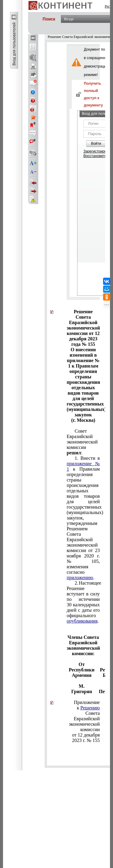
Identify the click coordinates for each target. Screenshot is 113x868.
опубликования (82, 621)
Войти (96, 144)
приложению (80, 578)
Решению (90, 708)
